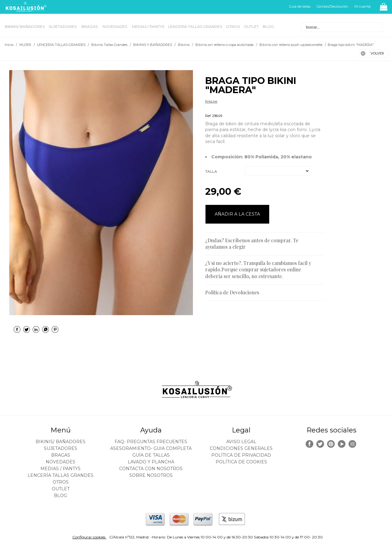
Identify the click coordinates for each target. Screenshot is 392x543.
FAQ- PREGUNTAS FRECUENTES (151, 442)
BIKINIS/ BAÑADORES (25, 26)
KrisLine (211, 101)
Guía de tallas (300, 6)
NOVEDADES (115, 26)
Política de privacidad (241, 455)
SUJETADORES (63, 26)
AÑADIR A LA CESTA (237, 214)
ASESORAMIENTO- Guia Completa (151, 448)
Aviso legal (241, 442)
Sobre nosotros (151, 475)
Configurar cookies (89, 537)
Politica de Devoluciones (232, 292)
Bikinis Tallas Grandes (222, 109)
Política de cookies (241, 462)
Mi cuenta (362, 6)
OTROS (233, 26)
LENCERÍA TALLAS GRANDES (195, 26)
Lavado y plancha (151, 462)
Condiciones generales (241, 448)
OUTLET (251, 26)
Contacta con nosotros (151, 469)
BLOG (268, 26)
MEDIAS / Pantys (148, 26)
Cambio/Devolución (332, 6)
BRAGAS (90, 26)
